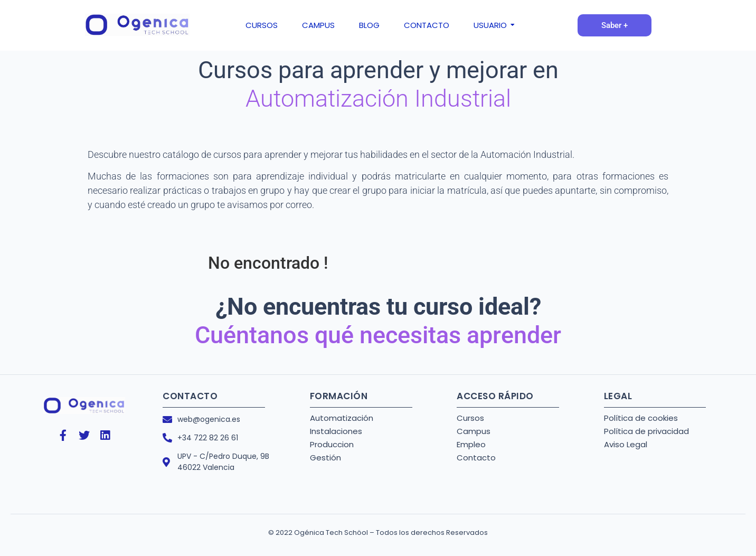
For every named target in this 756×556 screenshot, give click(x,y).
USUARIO (492, 25)
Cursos (470, 418)
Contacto (476, 458)
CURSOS (262, 25)
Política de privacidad (646, 431)
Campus (474, 431)
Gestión (325, 458)
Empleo (471, 444)
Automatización (342, 418)
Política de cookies (641, 418)
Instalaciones (336, 431)
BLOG (369, 25)
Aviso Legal (626, 444)
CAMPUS (318, 25)
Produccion (332, 444)
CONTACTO (427, 25)
